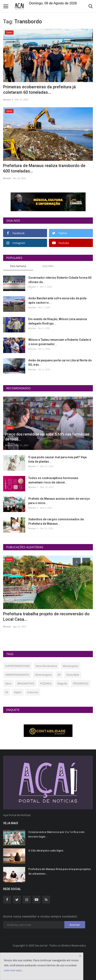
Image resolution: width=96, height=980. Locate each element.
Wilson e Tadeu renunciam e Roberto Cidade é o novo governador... (60, 342)
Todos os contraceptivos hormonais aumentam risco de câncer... (53, 480)
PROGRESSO (81, 683)
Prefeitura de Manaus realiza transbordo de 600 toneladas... (44, 168)
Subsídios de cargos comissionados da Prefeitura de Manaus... (56, 521)
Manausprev (70, 666)
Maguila (62, 683)
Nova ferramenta (46, 666)
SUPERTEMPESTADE (17, 666)
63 (7, 692)
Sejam (18, 692)
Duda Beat (73, 675)
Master (7, 178)
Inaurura (33, 692)
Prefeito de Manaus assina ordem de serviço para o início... (59, 501)
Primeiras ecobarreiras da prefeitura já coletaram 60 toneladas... (39, 90)
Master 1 (8, 99)
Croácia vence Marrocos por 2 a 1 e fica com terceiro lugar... (56, 834)
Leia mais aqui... (14, 970)
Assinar (75, 925)
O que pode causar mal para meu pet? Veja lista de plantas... (57, 459)
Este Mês (48, 266)
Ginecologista (43, 675)
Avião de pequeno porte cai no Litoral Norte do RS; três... (60, 363)
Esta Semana (18, 266)
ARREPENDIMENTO (17, 675)
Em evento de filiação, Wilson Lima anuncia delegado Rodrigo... (58, 321)
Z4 (59, 675)
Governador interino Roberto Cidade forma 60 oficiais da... (60, 280)
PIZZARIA (46, 683)
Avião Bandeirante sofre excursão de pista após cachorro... (57, 300)
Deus (8, 683)
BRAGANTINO (26, 683)
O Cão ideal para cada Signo (46, 851)
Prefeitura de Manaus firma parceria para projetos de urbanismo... (60, 871)
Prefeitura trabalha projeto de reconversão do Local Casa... (46, 617)
